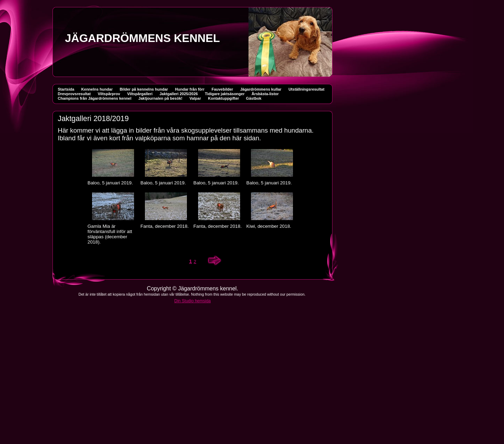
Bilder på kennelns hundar (144, 89)
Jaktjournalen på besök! (160, 98)
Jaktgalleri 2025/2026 (179, 94)
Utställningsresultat (306, 89)
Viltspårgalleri (140, 94)
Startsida (66, 89)
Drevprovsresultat (74, 94)
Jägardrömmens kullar (261, 89)
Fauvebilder (222, 89)
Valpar (195, 98)
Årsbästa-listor (265, 94)
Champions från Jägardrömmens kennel (94, 98)
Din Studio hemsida (192, 301)
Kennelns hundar (97, 89)
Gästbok (254, 98)
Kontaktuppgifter (223, 98)
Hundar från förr (190, 89)
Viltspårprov (109, 94)
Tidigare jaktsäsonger (225, 94)
